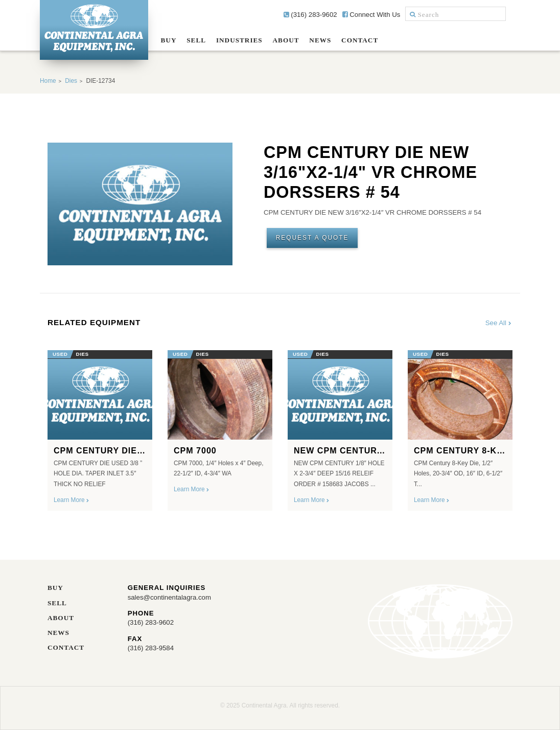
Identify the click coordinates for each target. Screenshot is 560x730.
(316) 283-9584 (151, 648)
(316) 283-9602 (310, 15)
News (320, 40)
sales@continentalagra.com (169, 597)
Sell (196, 40)
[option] (100, 427)
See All (499, 323)
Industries (239, 40)
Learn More (72, 500)
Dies (71, 81)
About (286, 40)
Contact (360, 40)
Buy (169, 40)
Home (48, 81)
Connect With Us (371, 15)
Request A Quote (312, 238)
